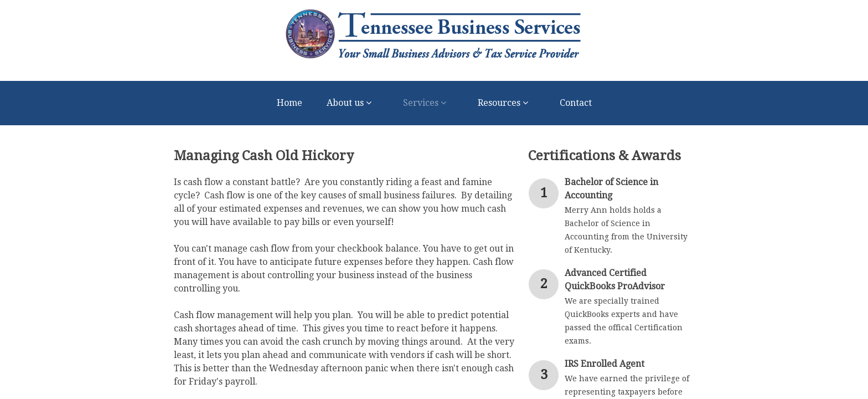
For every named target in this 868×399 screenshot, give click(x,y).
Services (428, 103)
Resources (507, 103)
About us (353, 103)
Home (290, 103)
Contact (576, 103)
